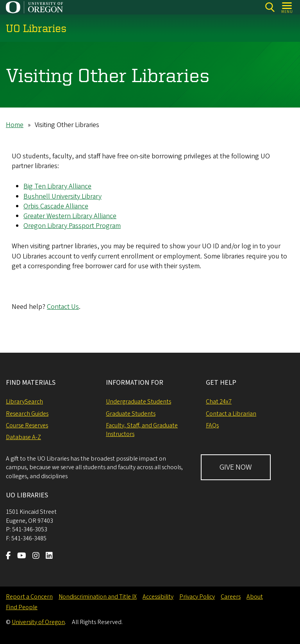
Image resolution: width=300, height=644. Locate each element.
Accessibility (158, 597)
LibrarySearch (24, 402)
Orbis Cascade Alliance (56, 206)
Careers (231, 597)
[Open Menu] (287, 7)
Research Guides (27, 414)
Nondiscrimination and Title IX (98, 597)
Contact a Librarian (231, 414)
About (255, 597)
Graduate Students (131, 414)
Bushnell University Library (62, 196)
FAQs (212, 425)
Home (15, 125)
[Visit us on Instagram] (36, 556)
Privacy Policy (197, 597)
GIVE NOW (236, 467)
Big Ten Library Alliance (57, 186)
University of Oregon (38, 622)
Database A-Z (23, 437)
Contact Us (63, 307)
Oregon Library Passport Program (72, 226)
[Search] (270, 7)
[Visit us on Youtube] (22, 556)
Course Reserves (27, 425)
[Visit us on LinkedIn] (49, 556)
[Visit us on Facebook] (8, 556)
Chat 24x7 (219, 402)
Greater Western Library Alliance (70, 216)
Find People (22, 607)
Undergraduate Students (138, 402)
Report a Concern (29, 597)
